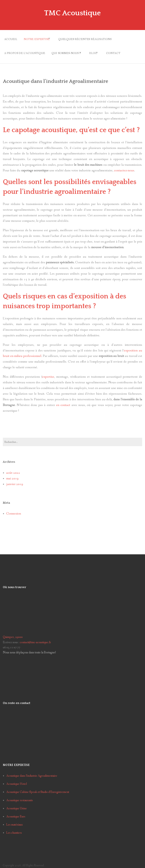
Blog (98, 51)
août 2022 (13, 469)
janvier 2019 (15, 480)
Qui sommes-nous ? (68, 51)
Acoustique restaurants (20, 797)
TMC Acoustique (73, 13)
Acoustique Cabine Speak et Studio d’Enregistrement (38, 788)
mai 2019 (12, 475)
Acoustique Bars (16, 813)
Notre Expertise (38, 38)
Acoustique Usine (17, 805)
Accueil (11, 38)
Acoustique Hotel (17, 780)
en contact (63, 401)
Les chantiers (14, 829)
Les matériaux (14, 821)
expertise (48, 373)
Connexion (14, 510)
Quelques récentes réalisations (90, 38)
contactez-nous (124, 167)
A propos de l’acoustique (25, 51)
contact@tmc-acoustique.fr (35, 639)
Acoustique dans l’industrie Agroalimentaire (32, 772)
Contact (121, 51)
